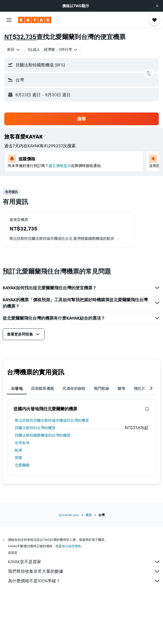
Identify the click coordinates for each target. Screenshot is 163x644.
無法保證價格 (71, 546)
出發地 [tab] (17, 388)
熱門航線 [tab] (102, 388)
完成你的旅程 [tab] (74, 388)
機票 (89, 515)
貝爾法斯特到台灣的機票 (35, 428)
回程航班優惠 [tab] (42, 388)
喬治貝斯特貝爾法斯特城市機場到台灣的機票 (52, 420)
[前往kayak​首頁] (35, 20)
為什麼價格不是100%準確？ (84, 581)
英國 (18, 458)
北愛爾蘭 (22, 465)
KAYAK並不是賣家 (84, 562)
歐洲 (18, 450)
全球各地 (22, 443)
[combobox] (14, 49)
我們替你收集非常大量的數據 (84, 571)
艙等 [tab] (121, 388)
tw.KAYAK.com (69, 515)
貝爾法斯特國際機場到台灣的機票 (42, 435)
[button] (157, 6)
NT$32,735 (20, 37)
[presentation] (147, 409)
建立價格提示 (60, 166)
